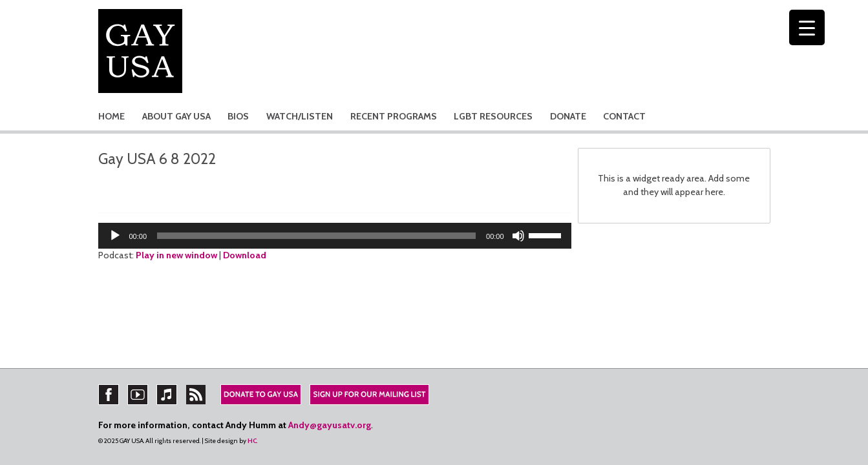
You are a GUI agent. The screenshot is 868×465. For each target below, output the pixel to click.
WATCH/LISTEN (300, 116)
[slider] (316, 236)
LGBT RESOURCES (493, 116)
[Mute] (518, 236)
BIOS (238, 116)
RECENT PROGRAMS (394, 116)
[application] (335, 236)
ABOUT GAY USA (176, 116)
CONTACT (624, 116)
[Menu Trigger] (807, 27)
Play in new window (176, 255)
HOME (111, 116)
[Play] (115, 236)
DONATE (568, 116)
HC (252, 441)
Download (245, 255)
